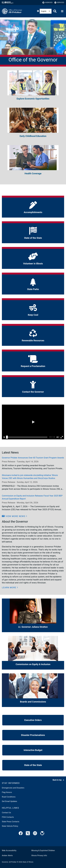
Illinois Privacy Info (39, 855)
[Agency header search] (55, 11)
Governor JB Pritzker (9, 862)
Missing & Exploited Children (43, 850)
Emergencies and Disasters (13, 788)
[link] (21, 834)
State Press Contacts (11, 822)
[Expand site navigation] (62, 11)
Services (59, 3)
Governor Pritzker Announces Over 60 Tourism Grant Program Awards (33, 458)
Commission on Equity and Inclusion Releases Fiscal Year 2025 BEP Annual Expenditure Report (32, 497)
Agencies (47, 3)
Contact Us (6, 813)
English (44, 11)
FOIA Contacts (8, 817)
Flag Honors (7, 792)
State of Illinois (28, 862)
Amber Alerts (7, 855)
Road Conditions (9, 797)
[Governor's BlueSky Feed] (42, 834)
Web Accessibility (9, 850)
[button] (33, 422)
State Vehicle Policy (10, 826)
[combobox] (46, 11)
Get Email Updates (10, 801)
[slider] (7, 437)
